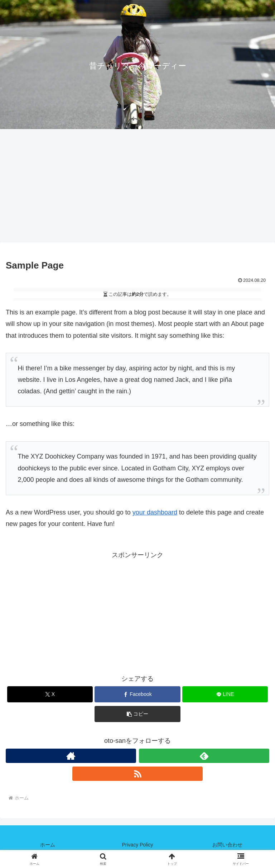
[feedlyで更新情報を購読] (204, 756)
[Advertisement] (137, 188)
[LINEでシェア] (225, 694)
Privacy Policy (137, 845)
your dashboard (155, 512)
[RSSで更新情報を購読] (137, 774)
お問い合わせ (227, 845)
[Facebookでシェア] (137, 694)
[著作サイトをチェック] (71, 756)
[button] (137, 714)
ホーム (48, 845)
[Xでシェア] (50, 694)
